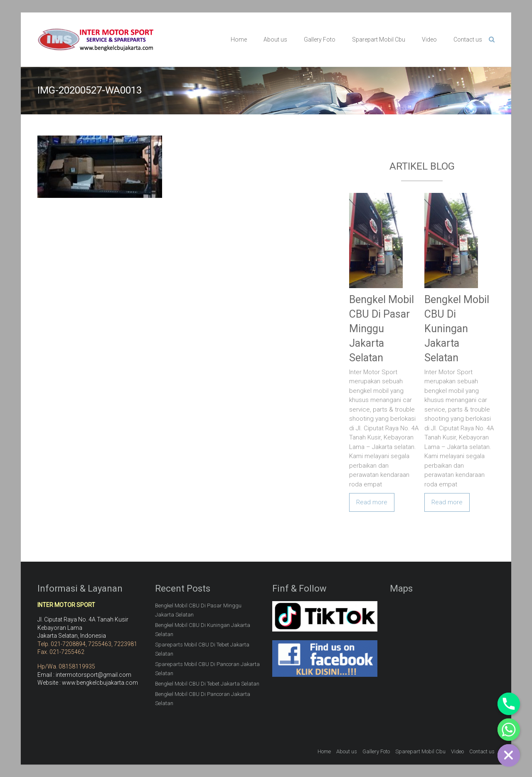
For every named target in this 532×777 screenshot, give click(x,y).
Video (429, 39)
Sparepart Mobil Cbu (379, 39)
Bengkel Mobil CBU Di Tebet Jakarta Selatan (207, 684)
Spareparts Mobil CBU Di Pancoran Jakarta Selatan (207, 669)
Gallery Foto (320, 39)
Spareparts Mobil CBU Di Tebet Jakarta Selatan (202, 649)
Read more (372, 502)
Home (239, 39)
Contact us (468, 39)
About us (275, 39)
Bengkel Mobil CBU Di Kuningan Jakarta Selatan (457, 329)
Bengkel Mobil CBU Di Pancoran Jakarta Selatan (203, 699)
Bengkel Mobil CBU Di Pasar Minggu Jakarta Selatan (382, 329)
